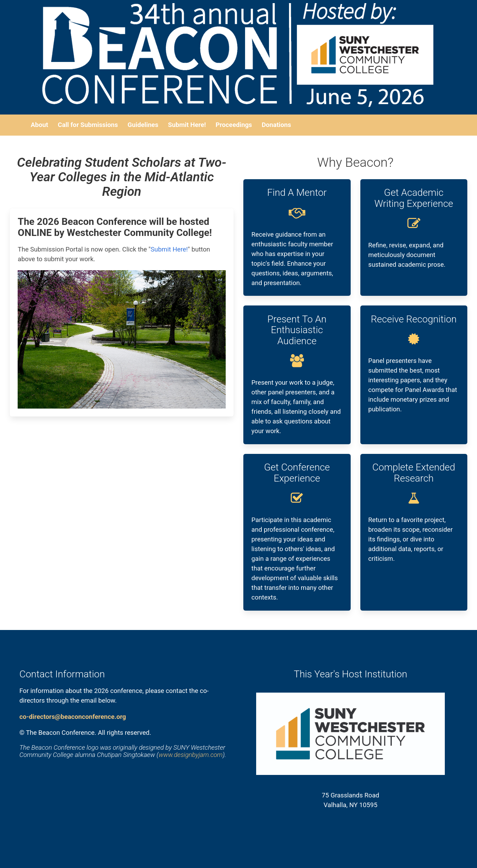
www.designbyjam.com (191, 755)
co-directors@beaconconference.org (73, 717)
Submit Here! (169, 249)
